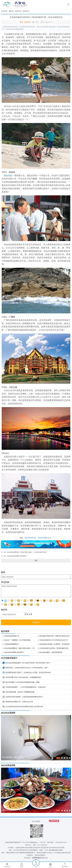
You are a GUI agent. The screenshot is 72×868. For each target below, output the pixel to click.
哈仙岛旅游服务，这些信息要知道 (51, 652)
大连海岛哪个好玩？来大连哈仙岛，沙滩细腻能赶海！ (22, 677)
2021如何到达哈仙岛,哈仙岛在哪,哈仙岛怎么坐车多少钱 (23, 707)
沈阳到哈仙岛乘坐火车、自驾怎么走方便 (18, 702)
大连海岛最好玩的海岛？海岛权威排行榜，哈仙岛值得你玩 (55, 649)
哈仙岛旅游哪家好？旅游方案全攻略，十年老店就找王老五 (27, 552)
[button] (58, 758)
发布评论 (36, 622)
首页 (12, 11)
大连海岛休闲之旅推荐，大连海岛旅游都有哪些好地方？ (23, 697)
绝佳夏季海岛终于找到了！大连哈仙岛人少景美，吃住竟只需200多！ (27, 673)
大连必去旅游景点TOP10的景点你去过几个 (54, 640)
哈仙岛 (7, 175)
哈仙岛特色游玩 (30, 538)
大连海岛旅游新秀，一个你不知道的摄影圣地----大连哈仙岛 (24, 687)
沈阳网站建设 (37, 858)
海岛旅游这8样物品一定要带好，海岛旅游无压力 (55, 645)
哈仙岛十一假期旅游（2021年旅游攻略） (18, 640)
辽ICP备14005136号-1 (56, 850)
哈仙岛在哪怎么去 (44, 538)
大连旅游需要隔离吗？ (12, 644)
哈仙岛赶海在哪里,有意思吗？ (17, 556)
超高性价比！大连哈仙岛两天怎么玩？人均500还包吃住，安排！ (26, 668)
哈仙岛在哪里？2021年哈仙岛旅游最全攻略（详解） (21, 682)
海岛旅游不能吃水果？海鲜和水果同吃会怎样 (55, 636)
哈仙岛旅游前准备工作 (12, 636)
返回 (36, 561)
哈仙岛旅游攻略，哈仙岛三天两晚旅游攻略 (18, 692)
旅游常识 (18, 11)
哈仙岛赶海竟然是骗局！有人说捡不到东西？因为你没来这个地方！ (27, 663)
